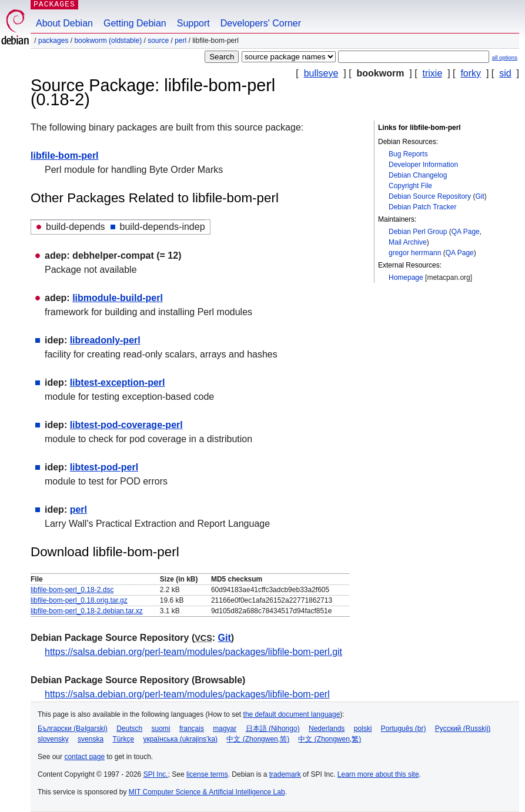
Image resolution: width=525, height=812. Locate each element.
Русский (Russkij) (463, 729)
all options (505, 57)
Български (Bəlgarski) (73, 729)
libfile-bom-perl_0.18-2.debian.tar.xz (87, 611)
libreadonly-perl (105, 340)
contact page (84, 757)
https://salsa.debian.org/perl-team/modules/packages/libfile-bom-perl (187, 694)
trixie (433, 73)
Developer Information (423, 165)
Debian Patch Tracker (422, 207)
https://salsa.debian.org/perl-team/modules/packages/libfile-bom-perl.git (193, 652)
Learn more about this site (378, 774)
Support (193, 23)
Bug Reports (408, 154)
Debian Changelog (418, 175)
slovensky (53, 739)
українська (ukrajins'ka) (180, 739)
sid (505, 73)
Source (158, 41)
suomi (161, 729)
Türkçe (123, 739)
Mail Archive (408, 242)
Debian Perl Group (418, 232)
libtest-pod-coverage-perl (126, 425)
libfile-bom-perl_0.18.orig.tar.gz (79, 600)
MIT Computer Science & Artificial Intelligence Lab (207, 792)
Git (479, 196)
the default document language (292, 714)
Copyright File (410, 186)
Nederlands (327, 729)
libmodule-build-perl (118, 298)
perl (180, 41)
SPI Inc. (156, 774)
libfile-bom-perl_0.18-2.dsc (72, 590)
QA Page (466, 232)
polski (363, 729)
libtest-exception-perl (118, 382)
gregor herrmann (415, 253)
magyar (225, 729)
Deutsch (129, 729)
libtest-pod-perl (104, 467)
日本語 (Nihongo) (273, 729)
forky (471, 73)
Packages (53, 41)
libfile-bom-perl (65, 156)
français (192, 729)
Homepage (406, 278)
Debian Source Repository (430, 196)
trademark (285, 774)
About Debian (64, 23)
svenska (91, 739)
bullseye (321, 73)
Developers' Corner (261, 23)
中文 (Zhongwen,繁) (330, 739)
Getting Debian (135, 23)
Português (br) (404, 729)
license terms (207, 774)
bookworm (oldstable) (108, 41)
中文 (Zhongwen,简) (258, 739)
